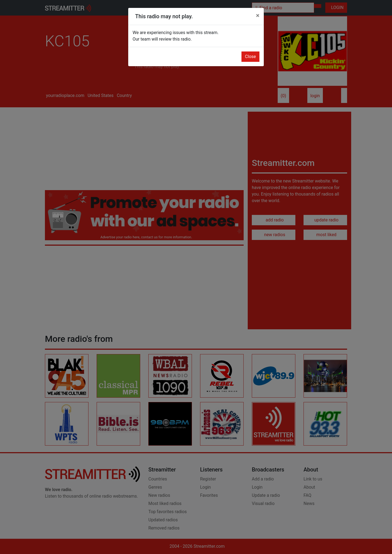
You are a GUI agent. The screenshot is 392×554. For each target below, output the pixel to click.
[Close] (258, 16)
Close (250, 57)
